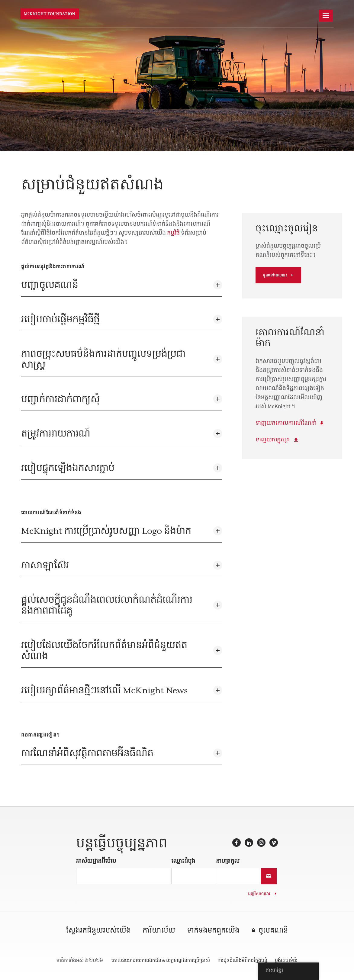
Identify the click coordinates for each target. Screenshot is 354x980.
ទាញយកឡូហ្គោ (273, 439)
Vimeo (274, 843)
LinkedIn (249, 843)
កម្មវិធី (173, 233)
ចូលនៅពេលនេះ (275, 275)
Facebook (237, 843)
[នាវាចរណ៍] (326, 15)
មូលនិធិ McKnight (51, 14)
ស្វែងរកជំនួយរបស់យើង (98, 930)
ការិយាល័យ (159, 930)
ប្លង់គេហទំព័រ (286, 960)
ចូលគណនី (273, 930)
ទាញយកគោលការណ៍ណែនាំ (286, 423)
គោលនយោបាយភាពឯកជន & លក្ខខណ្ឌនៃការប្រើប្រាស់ (161, 960)
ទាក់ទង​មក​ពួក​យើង (213, 930)
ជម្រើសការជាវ (259, 894)
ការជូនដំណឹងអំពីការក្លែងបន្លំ (242, 960)
